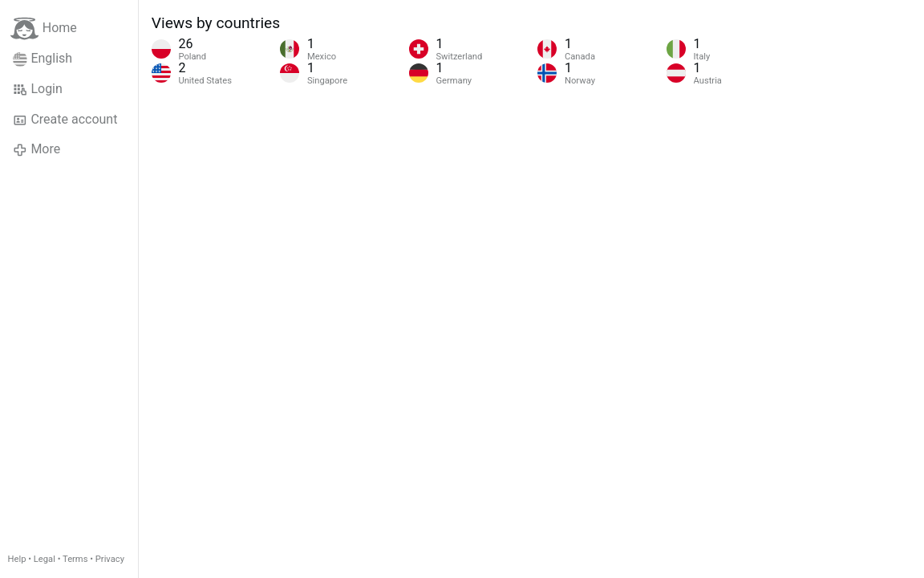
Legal (45, 559)
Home (44, 28)
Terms (75, 559)
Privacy (110, 559)
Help (17, 559)
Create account (65, 120)
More (36, 149)
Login (38, 89)
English (43, 59)
